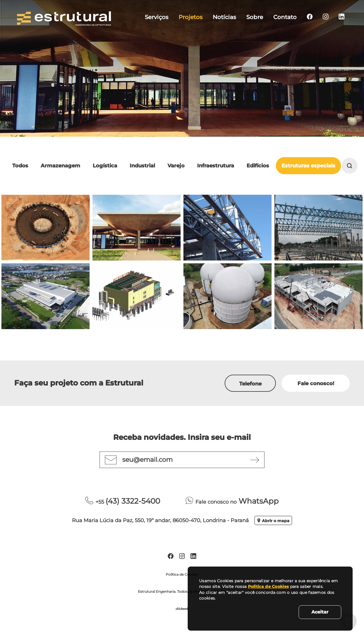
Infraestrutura (216, 166)
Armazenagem (60, 166)
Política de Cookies (182, 574)
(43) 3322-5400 (123, 501)
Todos (20, 166)
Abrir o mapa (273, 521)
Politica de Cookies (268, 586)
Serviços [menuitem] (157, 17)
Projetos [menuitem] (191, 17)
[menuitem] (310, 17)
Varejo (176, 166)
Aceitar (320, 612)
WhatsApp (232, 501)
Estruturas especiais (308, 166)
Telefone (250, 384)
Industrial (142, 166)
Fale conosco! (316, 383)
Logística (105, 166)
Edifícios (258, 166)
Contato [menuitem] (285, 17)
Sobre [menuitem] (255, 17)
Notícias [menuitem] (224, 17)
